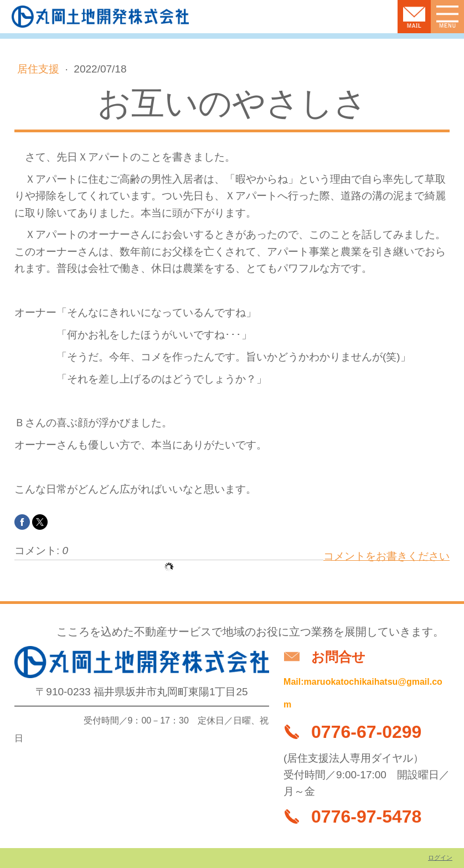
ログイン (440, 857)
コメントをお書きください (386, 556)
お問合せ (338, 657)
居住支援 (40, 69)
